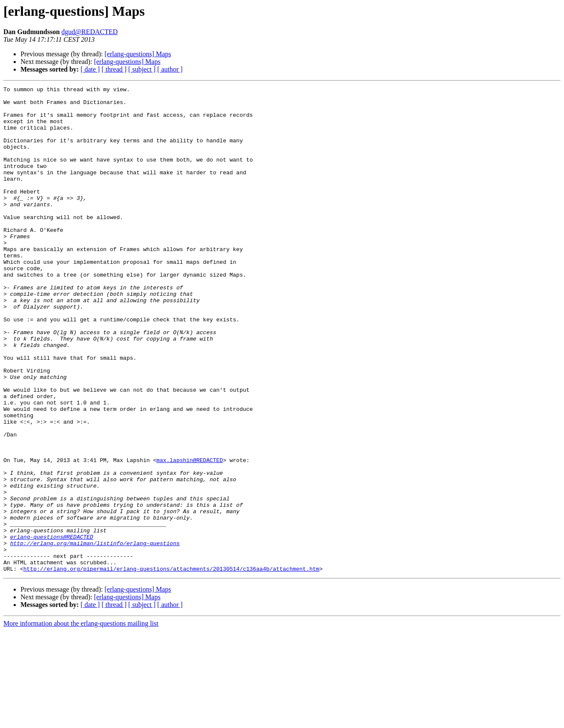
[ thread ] (114, 69)
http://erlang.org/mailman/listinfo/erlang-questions (95, 635)
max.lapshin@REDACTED (190, 535)
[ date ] (90, 69)
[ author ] (170, 69)
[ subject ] (142, 69)
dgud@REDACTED (90, 32)
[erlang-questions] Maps (138, 54)
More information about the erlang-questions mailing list (81, 721)
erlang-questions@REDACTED (52, 627)
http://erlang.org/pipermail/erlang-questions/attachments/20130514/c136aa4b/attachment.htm (171, 666)
